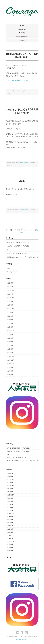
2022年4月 (10, 287)
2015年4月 (10, 345)
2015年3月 (10, 349)
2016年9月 (10, 312)
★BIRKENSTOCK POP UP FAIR (17, 81)
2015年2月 (10, 353)
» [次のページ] (34, 230)
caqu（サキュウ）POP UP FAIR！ (18, 253)
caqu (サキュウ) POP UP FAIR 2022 (18, 246)
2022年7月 (10, 283)
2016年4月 (10, 323)
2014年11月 (11, 360)
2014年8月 (10, 367)
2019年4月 (10, 294)
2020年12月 (11, 290)
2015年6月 (10, 338)
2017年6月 (10, 305)
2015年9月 (10, 334)
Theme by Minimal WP (22, 639)
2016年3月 (10, 327)
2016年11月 (11, 309)
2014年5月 (10, 375)
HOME (22, 25)
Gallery (22, 33)
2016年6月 (10, 316)
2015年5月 (10, 342)
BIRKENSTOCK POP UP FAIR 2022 (18, 242)
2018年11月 (11, 298)
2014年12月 (11, 356)
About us (22, 29)
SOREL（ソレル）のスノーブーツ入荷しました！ (23, 257)
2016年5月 (10, 320)
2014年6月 (10, 371)
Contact (22, 40)
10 (27, 230)
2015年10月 (11, 331)
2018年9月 (10, 301)
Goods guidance (22, 37)
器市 (22, 181)
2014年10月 (11, 364)
